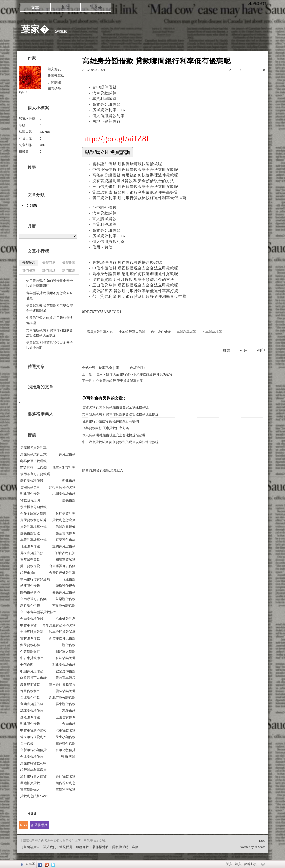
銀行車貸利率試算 (62, 487)
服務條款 (82, 847)
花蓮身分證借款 (32, 711)
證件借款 (69, 645)
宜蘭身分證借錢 (32, 704)
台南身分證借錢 (32, 619)
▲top (262, 841)
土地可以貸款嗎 (32, 632)
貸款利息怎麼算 (64, 520)
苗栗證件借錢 (30, 586)
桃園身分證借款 (32, 671)
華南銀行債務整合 (62, 684)
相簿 (65, 7)
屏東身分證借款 (32, 553)
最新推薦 (69, 263)
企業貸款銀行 (30, 652)
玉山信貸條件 (65, 717)
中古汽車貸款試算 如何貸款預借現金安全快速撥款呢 (120, 442)
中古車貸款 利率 (32, 658)
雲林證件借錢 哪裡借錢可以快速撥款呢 (127, 164)
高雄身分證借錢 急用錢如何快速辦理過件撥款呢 (135, 175)
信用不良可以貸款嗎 (35, 474)
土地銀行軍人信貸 (132, 332)
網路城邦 (251, 864)
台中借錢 (27, 744)
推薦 (227, 350)
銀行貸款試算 (65, 776)
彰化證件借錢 (30, 724)
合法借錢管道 (65, 658)
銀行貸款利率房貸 (33, 770)
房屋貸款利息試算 (33, 520)
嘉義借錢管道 (30, 533)
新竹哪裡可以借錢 (62, 638)
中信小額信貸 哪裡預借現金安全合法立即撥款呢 (135, 170)
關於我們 (50, 847)
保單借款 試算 (65, 553)
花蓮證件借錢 (30, 546)
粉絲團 (30, 864)
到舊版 (62, 31)
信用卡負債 (102, 247)
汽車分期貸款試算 (62, 632)
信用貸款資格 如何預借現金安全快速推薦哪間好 (50, 283)
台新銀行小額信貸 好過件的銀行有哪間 (111, 421)
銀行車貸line (29, 573)
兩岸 (119, 368)
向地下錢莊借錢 (106, 121)
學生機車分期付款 (33, 507)
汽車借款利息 (65, 619)
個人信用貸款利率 (108, 116)
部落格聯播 (39, 825)
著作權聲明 (101, 847)
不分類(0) (30, 205)
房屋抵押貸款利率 (33, 448)
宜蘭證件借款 (65, 540)
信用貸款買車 (30, 487)
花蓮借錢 (69, 579)
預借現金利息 (65, 783)
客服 (135, 847)
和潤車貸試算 (65, 559)
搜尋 (72, 179)
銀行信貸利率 (65, 513)
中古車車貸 (28, 625)
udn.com (260, 847)
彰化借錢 (69, 481)
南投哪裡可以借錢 (33, 678)
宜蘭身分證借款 (64, 546)
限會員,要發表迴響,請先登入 (103, 470)
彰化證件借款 (30, 494)
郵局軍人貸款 (65, 652)
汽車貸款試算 (104, 93)
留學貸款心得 (30, 645)
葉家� (35, 29)
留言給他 (54, 89)
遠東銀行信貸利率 (33, 737)
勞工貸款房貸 (30, 566)
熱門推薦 (69, 270)
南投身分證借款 (64, 606)
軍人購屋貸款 (104, 219)
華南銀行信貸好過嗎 (35, 579)
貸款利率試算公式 (33, 527)
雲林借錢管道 (65, 691)
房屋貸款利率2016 (109, 110)
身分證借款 (67, 454)
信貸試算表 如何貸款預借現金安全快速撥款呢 (115, 407)
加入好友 (54, 69)
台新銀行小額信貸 (33, 750)
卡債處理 (27, 665)
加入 (238, 864)
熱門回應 (49, 270)
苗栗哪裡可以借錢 (33, 467)
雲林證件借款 (30, 638)
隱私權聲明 (120, 847)
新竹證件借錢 (30, 606)
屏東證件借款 (65, 704)
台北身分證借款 (32, 757)
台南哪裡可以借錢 (33, 599)
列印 (261, 350)
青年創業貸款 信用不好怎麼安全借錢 (50, 296)
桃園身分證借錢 (64, 494)
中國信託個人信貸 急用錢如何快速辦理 (50, 320)
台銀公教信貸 (65, 750)
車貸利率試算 (104, 99)
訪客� (96, 7)
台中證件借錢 (104, 87)
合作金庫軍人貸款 (33, 513)
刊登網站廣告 (30, 847)
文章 (35, 7)
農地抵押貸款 (30, 783)
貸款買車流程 (65, 678)
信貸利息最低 (65, 527)
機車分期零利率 (64, 467)
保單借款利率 (30, 691)
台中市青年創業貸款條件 (38, 612)
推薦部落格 (56, 76)
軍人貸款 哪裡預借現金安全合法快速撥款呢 (114, 435)
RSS (24, 825)
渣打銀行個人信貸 (33, 776)
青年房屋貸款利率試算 (59, 625)
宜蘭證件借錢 (65, 671)
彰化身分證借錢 (64, 665)
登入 (229, 864)
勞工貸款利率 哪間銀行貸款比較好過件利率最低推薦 (139, 198)
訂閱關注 (54, 82)
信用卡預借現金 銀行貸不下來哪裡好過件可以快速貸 (134, 374)
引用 (244, 350)
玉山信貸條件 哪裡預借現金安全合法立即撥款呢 (135, 187)
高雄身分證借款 (106, 104)
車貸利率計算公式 (33, 540)
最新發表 (29, 263)
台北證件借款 (30, 698)
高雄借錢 (69, 711)
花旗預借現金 (65, 586)
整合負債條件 (65, 533)
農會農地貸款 (30, 684)
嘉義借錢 (69, 500)
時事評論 (105, 368)
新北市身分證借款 (62, 698)
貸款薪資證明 (30, 500)
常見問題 (66, 847)
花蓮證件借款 (65, 744)
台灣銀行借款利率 (62, 573)
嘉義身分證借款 (64, 592)
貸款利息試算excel (34, 796)
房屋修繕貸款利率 (33, 763)
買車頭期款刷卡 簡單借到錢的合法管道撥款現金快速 (120, 414)
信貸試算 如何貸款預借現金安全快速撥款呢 (50, 345)
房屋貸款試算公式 (33, 454)
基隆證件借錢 (30, 717)
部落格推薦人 (40, 414)
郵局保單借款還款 (33, 461)
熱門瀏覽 (29, 270)
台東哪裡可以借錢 (62, 566)
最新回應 (49, 263)
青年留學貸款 (30, 559)
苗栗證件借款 (65, 599)
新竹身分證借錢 (32, 481)
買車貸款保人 (30, 790)
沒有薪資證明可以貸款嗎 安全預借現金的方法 (133, 181)
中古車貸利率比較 (33, 730)
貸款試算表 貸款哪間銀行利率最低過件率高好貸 (135, 192)
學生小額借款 (65, 737)
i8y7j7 (23, 92)
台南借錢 (69, 724)
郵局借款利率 (30, 592)
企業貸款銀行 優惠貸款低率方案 (119, 381)
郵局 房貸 (68, 757)
